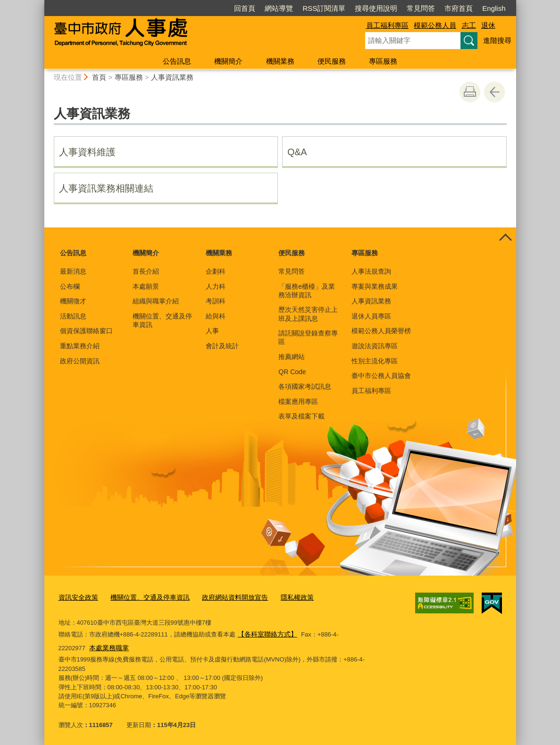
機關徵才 (73, 301)
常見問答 (421, 8)
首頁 (99, 77)
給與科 (216, 316)
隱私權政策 (283, 597)
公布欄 (70, 286)
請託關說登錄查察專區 (308, 337)
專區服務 (383, 61)
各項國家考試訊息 (305, 386)
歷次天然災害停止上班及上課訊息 (308, 314)
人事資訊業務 (172, 77)
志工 (469, 25)
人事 (212, 331)
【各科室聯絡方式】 (265, 632)
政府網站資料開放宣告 (224, 597)
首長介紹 (146, 271)
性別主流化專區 (375, 361)
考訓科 (216, 301)
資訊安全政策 (77, 597)
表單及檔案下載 (301, 416)
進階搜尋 (497, 40)
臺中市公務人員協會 (381, 376)
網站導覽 (279, 8)
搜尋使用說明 (376, 8)
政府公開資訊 (80, 361)
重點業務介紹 (80, 346)
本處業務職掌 (79, 645)
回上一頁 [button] (494, 92)
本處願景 (146, 286)
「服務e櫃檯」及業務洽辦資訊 (307, 291)
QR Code (292, 372)
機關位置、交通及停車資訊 (162, 320)
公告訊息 (177, 61)
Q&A (297, 152)
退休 (488, 25)
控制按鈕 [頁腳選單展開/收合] (506, 238)
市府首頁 (459, 8)
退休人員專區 (371, 316)
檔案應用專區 (298, 402)
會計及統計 (222, 346)
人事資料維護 (87, 152)
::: (40, 4)
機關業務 (280, 61)
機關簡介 (228, 61)
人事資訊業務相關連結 (106, 188)
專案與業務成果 (375, 286)
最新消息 (73, 271)
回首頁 (245, 8)
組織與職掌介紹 (156, 301)
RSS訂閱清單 (324, 8)
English (494, 8)
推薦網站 (292, 357)
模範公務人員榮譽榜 (381, 331)
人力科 (216, 286)
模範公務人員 (435, 25)
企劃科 (216, 271)
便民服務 (332, 61)
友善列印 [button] (470, 92)
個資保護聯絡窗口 (86, 331)
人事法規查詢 (371, 271)
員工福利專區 (387, 25)
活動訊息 (73, 316)
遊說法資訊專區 (375, 346)
